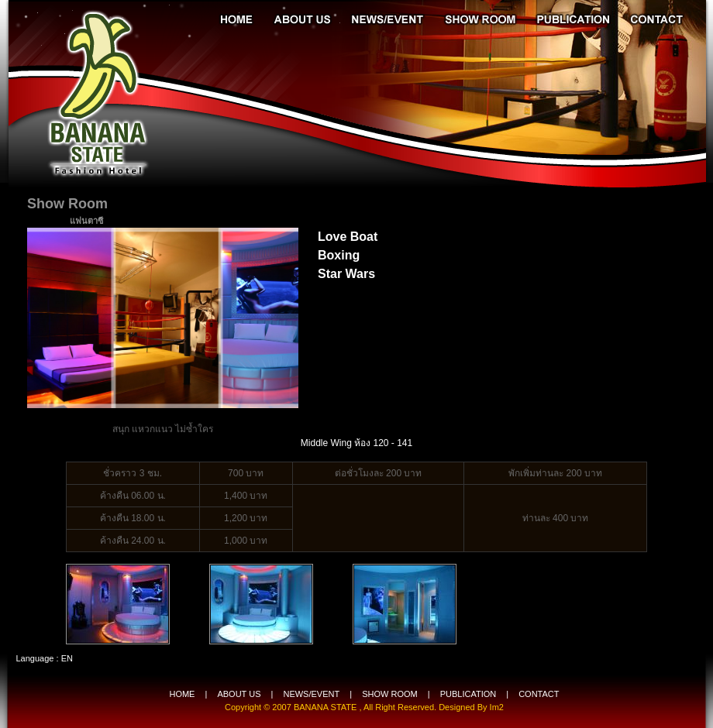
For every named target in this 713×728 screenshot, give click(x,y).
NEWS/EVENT (311, 694)
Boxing (339, 255)
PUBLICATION (468, 694)
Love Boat (348, 237)
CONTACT (539, 694)
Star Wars (346, 274)
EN (67, 658)
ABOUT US (239, 694)
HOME (182, 694)
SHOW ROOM (390, 694)
